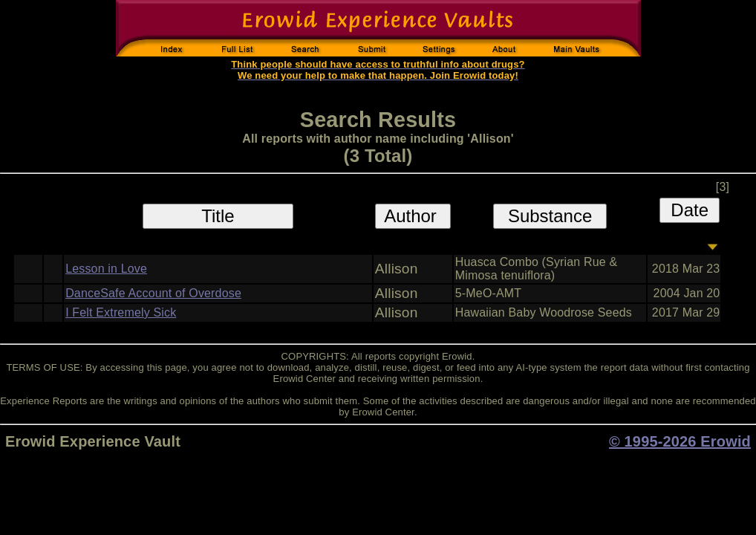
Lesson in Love (106, 269)
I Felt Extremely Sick (121, 312)
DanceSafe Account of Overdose (153, 293)
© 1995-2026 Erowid (680, 441)
